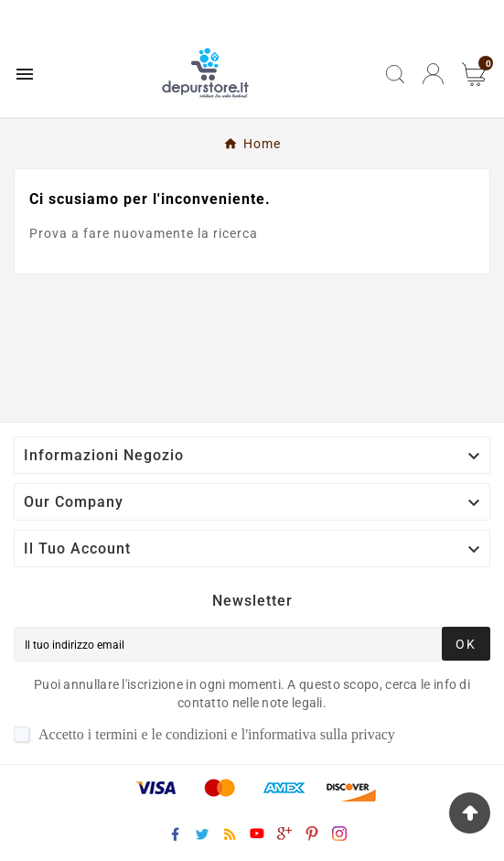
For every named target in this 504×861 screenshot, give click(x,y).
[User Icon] (433, 74)
